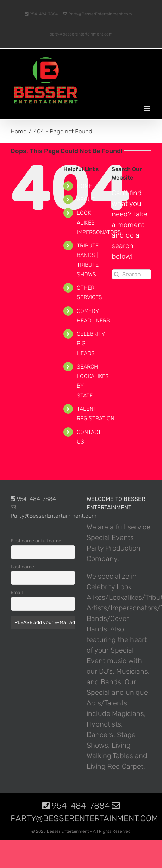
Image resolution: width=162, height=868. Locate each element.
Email (17, 593)
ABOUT (86, 199)
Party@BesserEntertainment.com (98, 14)
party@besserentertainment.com (81, 34)
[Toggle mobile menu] (148, 109)
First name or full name (36, 541)
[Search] (117, 274)
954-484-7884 (41, 14)
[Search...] (132, 274)
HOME (84, 186)
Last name (22, 567)
